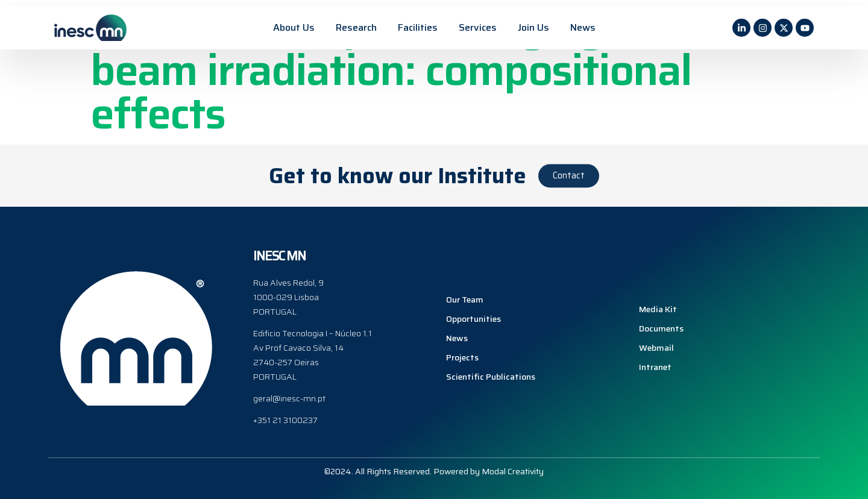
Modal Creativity (513, 471)
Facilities (418, 27)
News (583, 27)
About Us (294, 27)
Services (478, 27)
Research (356, 27)
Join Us (533, 27)
